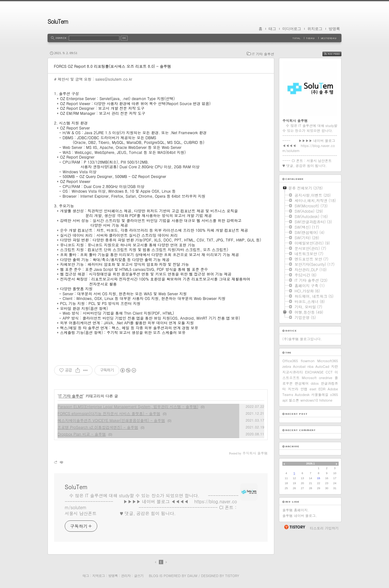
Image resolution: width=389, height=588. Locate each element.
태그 (272, 29)
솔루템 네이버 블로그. (300, 516)
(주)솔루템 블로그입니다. (302, 339)
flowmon (308, 361)
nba (310, 366)
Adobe (333, 389)
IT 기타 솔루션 (263, 54)
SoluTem (58, 21)
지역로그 (99, 576)
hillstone (326, 400)
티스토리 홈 (294, 527)
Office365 (290, 361)
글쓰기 (139, 576)
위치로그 (315, 29)
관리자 (126, 576)
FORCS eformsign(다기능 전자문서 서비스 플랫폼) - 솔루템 (109, 413)
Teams (288, 395)
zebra (287, 366)
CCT (329, 372)
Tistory (232, 576)
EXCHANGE (314, 372)
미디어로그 (292, 29)
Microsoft (309, 378)
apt (285, 400)
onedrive (326, 378)
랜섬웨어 (302, 383)
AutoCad (322, 366)
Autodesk (302, 395)
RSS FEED (337, 54)
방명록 (334, 29)
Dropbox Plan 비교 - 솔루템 (82, 434)
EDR (322, 389)
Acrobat (299, 366)
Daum (192, 576)
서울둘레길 (320, 395)
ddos (315, 383)
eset (313, 389)
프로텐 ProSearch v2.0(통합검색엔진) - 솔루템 (98, 427)
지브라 (293, 389)
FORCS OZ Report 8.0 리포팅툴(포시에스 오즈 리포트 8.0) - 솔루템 (112, 66)
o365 (334, 395)
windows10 (309, 400)
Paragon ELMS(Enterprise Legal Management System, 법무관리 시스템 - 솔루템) (128, 406)
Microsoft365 (328, 361)
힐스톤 (294, 400)
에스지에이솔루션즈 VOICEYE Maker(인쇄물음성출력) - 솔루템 (111, 420)
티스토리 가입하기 (324, 528)
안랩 (304, 389)
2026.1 (311, 464)
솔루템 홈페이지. (296, 510)
